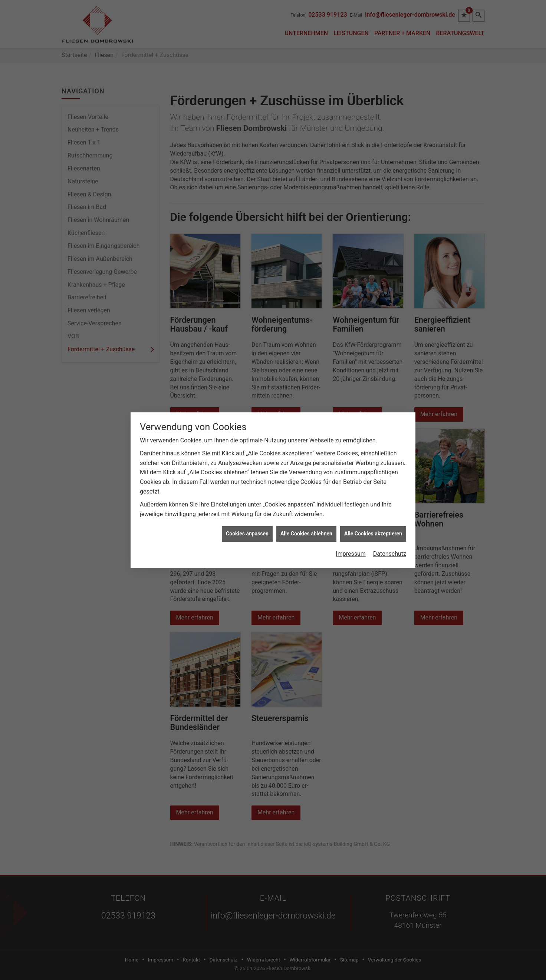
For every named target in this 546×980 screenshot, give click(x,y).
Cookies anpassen (247, 514)
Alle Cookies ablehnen (306, 514)
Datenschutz (390, 534)
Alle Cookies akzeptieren (373, 514)
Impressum (351, 534)
